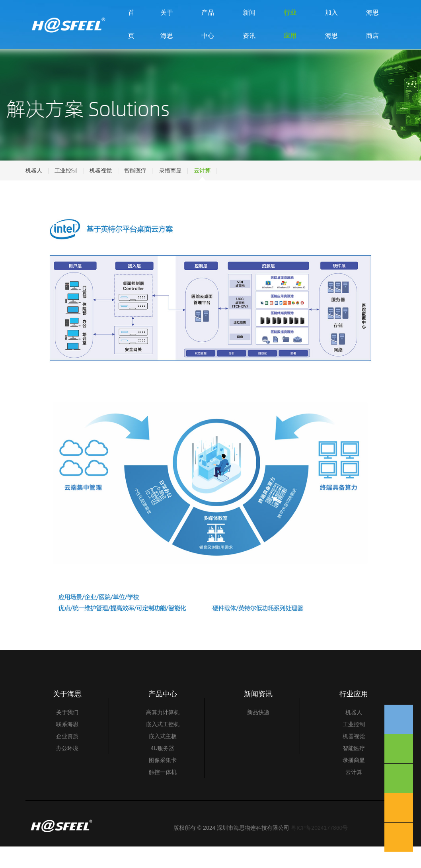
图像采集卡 (163, 782)
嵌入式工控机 (163, 746)
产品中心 (208, 35)
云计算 (202, 192)
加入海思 (331, 35)
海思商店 (372, 35)
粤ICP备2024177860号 (319, 849)
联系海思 (67, 746)
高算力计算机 (163, 734)
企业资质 (67, 758)
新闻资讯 (249, 35)
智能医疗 (135, 192)
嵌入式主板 (163, 758)
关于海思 (167, 35)
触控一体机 (163, 794)
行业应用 (290, 35)
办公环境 (67, 770)
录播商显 (170, 192)
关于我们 (67, 734)
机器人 (34, 192)
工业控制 (66, 192)
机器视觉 (101, 192)
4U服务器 (163, 770)
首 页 (131, 35)
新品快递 (258, 734)
